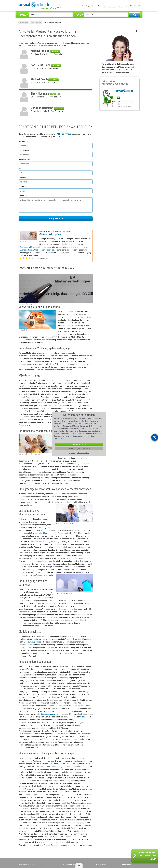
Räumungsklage (33, 642)
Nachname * (24, 150)
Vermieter (42, 353)
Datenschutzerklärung (83, 453)
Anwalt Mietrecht (36, 23)
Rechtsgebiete (88, 6)
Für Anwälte (136, 6)
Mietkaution (85, 717)
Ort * (21, 169)
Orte (98, 6)
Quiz (126, 6)
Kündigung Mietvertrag (28, 589)
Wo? (80, 15)
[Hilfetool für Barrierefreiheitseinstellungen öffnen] (155, 437)
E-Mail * (22, 187)
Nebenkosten (51, 250)
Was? (24, 15)
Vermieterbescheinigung (28, 356)
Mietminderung (81, 247)
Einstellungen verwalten (79, 449)
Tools (119, 6)
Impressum (127, 864)
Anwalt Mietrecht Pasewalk (54, 23)
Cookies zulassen (79, 445)
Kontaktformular (119, 70)
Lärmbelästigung (26, 250)
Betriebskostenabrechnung (29, 478)
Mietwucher (23, 831)
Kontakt (55, 51)
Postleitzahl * (24, 159)
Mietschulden (39, 250)
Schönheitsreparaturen (50, 714)
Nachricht (23, 196)
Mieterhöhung (68, 247)
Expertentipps (108, 6)
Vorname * (23, 141)
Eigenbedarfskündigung (29, 247)
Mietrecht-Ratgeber (50, 234)
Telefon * (22, 178)
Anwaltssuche (23, 23)
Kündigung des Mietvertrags (51, 247)
